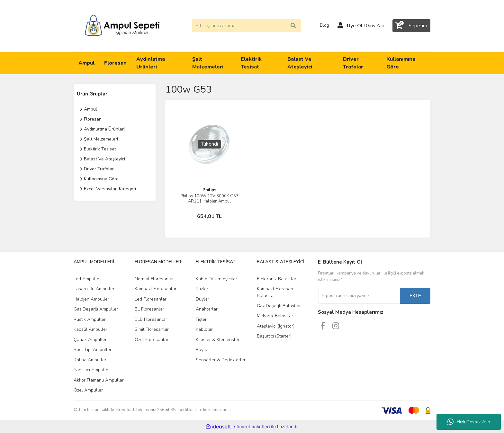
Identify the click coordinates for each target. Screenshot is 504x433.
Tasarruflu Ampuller (94, 289)
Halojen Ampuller (91, 299)
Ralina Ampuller (90, 360)
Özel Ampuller (88, 390)
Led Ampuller (87, 279)
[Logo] (122, 25)
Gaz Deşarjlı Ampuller (96, 309)
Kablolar (204, 329)
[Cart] (411, 26)
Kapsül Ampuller (90, 329)
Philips (209, 190)
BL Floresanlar (149, 309)
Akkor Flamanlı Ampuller (99, 380)
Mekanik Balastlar (275, 316)
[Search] (247, 26)
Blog (322, 25)
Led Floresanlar (151, 299)
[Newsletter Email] (359, 296)
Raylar (202, 350)
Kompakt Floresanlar (156, 289)
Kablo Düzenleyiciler (216, 279)
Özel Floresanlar (152, 340)
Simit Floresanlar (152, 329)
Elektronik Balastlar (277, 279)
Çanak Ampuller (90, 340)
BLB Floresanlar (151, 319)
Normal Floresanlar (154, 279)
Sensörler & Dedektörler (221, 360)
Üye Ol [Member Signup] (355, 26)
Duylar (203, 299)
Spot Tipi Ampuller (93, 350)
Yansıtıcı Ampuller (92, 370)
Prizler (202, 289)
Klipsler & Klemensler (218, 340)
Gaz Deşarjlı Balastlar (279, 306)
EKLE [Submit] (415, 296)
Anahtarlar (207, 309)
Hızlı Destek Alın (469, 422)
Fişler (201, 319)
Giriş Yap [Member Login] (375, 26)
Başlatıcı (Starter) (274, 336)
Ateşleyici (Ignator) (276, 326)
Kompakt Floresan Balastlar (275, 292)
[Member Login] (340, 26)
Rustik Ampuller (90, 319)
